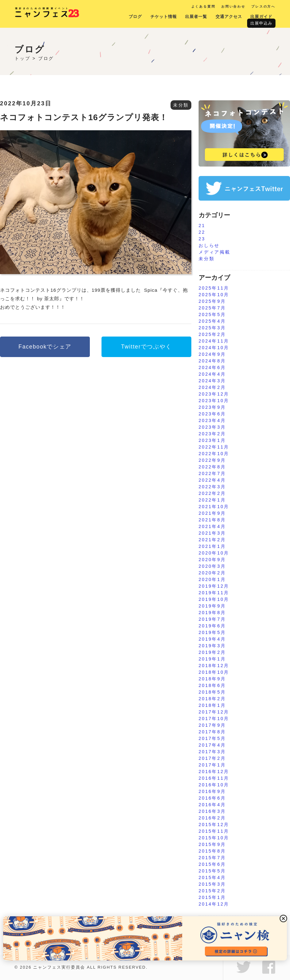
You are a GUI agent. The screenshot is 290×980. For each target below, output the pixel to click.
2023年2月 (212, 434)
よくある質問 (203, 6)
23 (202, 239)
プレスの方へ (263, 6)
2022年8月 (212, 467)
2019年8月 (212, 613)
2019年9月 (212, 606)
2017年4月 (212, 745)
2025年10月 (214, 295)
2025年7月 (212, 308)
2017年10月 (214, 719)
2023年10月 (214, 401)
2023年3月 (212, 427)
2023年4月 (212, 420)
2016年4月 (212, 805)
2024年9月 (212, 354)
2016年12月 (214, 772)
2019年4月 (212, 639)
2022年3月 (212, 487)
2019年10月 (214, 599)
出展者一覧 (196, 17)
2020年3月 (212, 566)
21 (202, 226)
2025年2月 (212, 334)
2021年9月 (212, 513)
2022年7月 (212, 473)
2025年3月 (212, 328)
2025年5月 (212, 314)
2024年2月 (212, 387)
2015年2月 (212, 891)
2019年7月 (212, 619)
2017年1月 (212, 765)
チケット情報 (164, 17)
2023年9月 (212, 407)
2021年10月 (214, 507)
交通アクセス (229, 17)
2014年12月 (214, 904)
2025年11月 (214, 288)
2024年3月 (212, 381)
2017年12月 (214, 712)
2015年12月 (214, 824)
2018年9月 (212, 679)
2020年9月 (212, 560)
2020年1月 (212, 579)
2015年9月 (212, 844)
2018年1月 (212, 705)
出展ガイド (261, 17)
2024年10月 (214, 348)
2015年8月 (212, 851)
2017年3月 (212, 752)
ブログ (135, 17)
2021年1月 (212, 546)
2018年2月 (212, 699)
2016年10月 (214, 785)
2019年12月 (214, 586)
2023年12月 (214, 394)
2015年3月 (212, 884)
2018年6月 (212, 685)
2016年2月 (212, 818)
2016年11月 (214, 778)
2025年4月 (212, 321)
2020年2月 (212, 573)
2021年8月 (212, 520)
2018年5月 (212, 692)
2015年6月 (212, 864)
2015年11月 (214, 831)
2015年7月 (212, 858)
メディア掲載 (215, 252)
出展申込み (261, 23)
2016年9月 (212, 791)
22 (202, 232)
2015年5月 (212, 871)
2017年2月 (212, 758)
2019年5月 (212, 632)
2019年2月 (212, 652)
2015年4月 (212, 877)
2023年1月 (212, 440)
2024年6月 (212, 367)
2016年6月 (212, 798)
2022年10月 (214, 454)
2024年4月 (212, 374)
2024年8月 (212, 361)
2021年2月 (212, 540)
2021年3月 (212, 533)
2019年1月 (212, 659)
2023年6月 (212, 414)
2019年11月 (214, 593)
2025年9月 (212, 301)
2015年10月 (214, 838)
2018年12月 (214, 666)
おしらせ (209, 245)
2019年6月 (212, 626)
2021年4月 (212, 526)
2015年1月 (212, 897)
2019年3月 (212, 646)
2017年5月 (212, 738)
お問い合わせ (233, 6)
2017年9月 (212, 725)
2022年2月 (212, 493)
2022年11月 (214, 447)
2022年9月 (212, 460)
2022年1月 (212, 500)
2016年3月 (212, 811)
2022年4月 (212, 480)
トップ (22, 58)
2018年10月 (214, 672)
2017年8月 (212, 732)
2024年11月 (214, 341)
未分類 (181, 105)
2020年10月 (214, 553)
